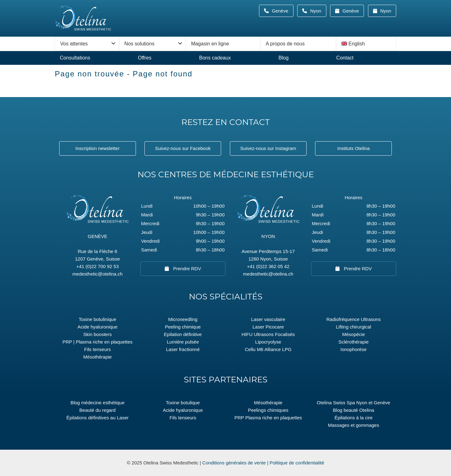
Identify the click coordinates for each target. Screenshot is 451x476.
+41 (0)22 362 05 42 (268, 266)
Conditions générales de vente (234, 463)
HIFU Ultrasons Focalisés (268, 334)
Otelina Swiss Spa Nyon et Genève (354, 403)
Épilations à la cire (354, 418)
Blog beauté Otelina (354, 410)
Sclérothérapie (353, 342)
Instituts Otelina (353, 148)
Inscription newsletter (98, 148)
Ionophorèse (353, 349)
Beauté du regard (97, 410)
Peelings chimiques (268, 410)
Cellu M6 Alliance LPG (268, 349)
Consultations (75, 58)
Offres (145, 58)
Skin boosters (98, 334)
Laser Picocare (268, 327)
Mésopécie (353, 334)
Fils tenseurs (98, 349)
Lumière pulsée (183, 342)
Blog (283, 58)
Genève (282, 11)
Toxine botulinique (97, 319)
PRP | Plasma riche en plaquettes (97, 342)
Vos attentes (74, 44)
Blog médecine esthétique (98, 403)
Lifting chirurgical (353, 327)
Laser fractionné (183, 349)
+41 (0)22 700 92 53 (97, 266)
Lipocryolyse (268, 342)
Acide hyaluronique (97, 327)
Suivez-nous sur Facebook (183, 148)
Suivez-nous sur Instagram (268, 148)
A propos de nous (285, 44)
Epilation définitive (183, 334)
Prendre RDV (187, 269)
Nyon (317, 11)
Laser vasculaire (268, 319)
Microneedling (183, 319)
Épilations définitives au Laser (97, 418)
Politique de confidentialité (297, 463)
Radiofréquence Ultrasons (353, 319)
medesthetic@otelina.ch (97, 274)
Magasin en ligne (210, 44)
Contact (345, 58)
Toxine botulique (183, 403)
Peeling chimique (183, 327)
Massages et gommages (353, 425)
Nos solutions (139, 44)
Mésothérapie (98, 357)
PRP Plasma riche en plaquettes (268, 418)
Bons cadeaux (215, 58)
